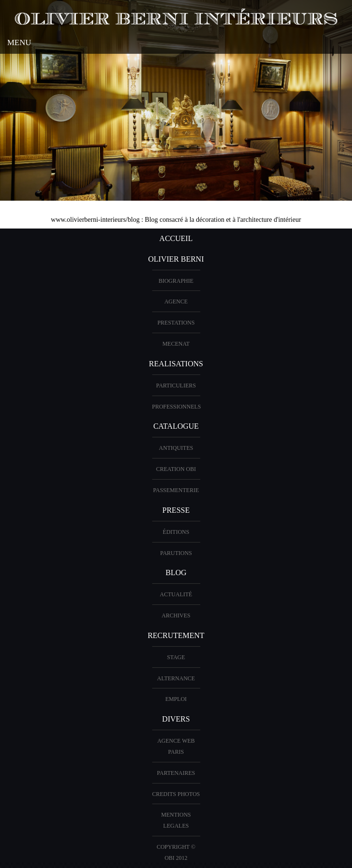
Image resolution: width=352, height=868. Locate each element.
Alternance (176, 678)
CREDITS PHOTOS (176, 794)
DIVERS (176, 719)
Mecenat (176, 344)
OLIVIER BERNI (176, 259)
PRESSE (176, 510)
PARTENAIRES (176, 773)
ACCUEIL (176, 238)
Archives (176, 615)
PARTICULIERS (176, 386)
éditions (176, 532)
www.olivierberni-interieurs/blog (95, 220)
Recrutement (176, 635)
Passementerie (176, 490)
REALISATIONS (176, 364)
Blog (176, 573)
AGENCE (176, 301)
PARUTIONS (176, 553)
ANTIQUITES (176, 448)
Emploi (176, 699)
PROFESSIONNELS (177, 407)
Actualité (176, 594)
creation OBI (176, 469)
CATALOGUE (176, 426)
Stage (176, 657)
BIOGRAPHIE (176, 281)
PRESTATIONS (176, 323)
